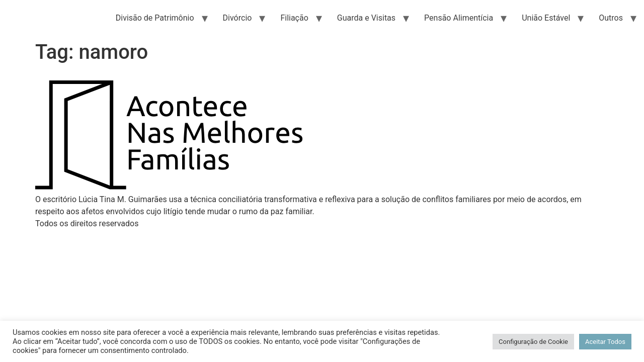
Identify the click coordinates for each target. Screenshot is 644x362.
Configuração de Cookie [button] (533, 342)
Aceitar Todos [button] (605, 342)
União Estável (546, 18)
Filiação (294, 18)
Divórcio (237, 18)
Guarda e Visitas (366, 18)
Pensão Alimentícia (459, 18)
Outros (611, 18)
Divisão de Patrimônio (155, 18)
